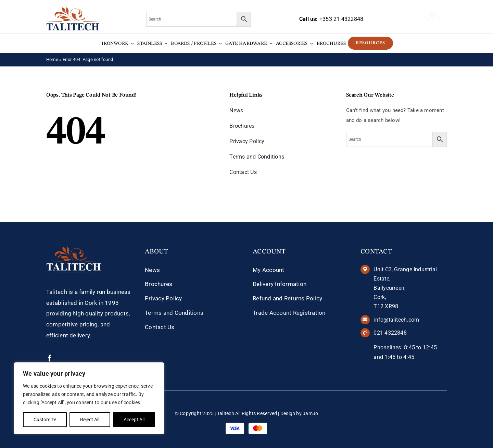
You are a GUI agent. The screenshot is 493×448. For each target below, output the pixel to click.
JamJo (310, 413)
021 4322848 (390, 333)
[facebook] (50, 358)
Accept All (134, 420)
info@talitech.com (396, 320)
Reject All (90, 420)
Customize (45, 420)
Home (52, 59)
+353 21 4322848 (341, 19)
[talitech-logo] (73, 10)
